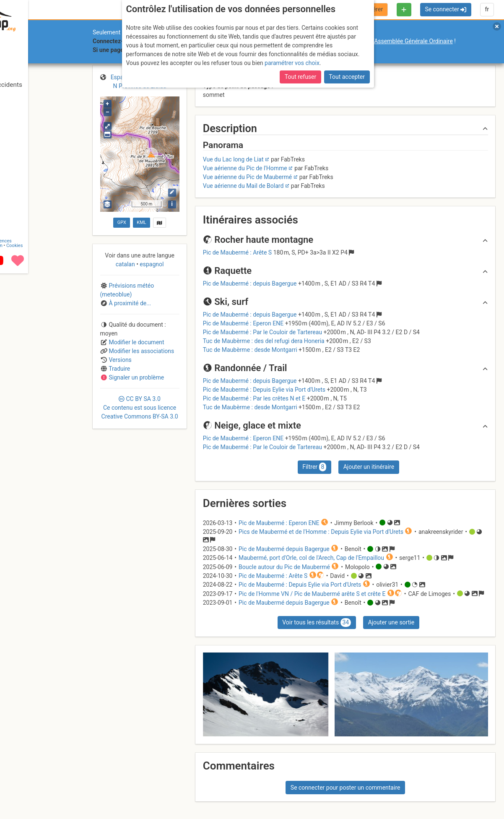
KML (141, 222)
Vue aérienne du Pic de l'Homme (245, 168)
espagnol (151, 264)
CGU (41, 786)
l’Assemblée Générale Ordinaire (412, 41)
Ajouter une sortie (391, 622)
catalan (126, 264)
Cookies (70, 791)
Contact (24, 786)
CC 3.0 (140, 408)
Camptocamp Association (32, 791)
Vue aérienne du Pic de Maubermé (248, 177)
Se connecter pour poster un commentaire (346, 788)
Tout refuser (300, 77)
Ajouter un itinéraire (369, 467)
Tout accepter (347, 77)
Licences (58, 786)
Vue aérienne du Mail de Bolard (243, 186)
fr (487, 9)
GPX (122, 222)
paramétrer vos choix (292, 63)
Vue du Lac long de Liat (233, 159)
